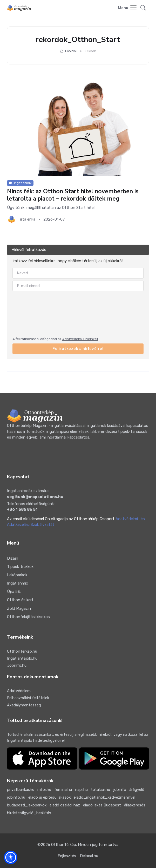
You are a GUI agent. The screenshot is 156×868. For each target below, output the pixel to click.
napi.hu (81, 790)
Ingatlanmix (18, 583)
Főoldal (68, 51)
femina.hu (63, 790)
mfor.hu (44, 790)
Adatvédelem (19, 691)
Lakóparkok (17, 575)
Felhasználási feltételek (28, 698)
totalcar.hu (100, 790)
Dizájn (13, 558)
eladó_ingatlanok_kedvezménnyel (104, 797)
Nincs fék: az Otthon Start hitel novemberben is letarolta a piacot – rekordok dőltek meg (73, 195)
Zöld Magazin (19, 608)
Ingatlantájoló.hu (22, 658)
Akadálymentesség (24, 705)
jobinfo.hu (16, 797)
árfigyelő (137, 790)
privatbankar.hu (21, 790)
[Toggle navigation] (128, 8)
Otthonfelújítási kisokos (28, 617)
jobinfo (120, 790)
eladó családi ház (65, 805)
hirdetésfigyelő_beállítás (29, 813)
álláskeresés (135, 805)
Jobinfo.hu (17, 665)
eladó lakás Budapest (102, 805)
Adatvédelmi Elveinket (80, 339)
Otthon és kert (20, 600)
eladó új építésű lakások (49, 797)
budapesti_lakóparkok (27, 805)
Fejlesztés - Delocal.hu (78, 856)
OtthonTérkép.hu (22, 651)
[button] (143, 8)
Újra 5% (14, 592)
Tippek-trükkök (20, 567)
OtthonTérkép (64, 845)
